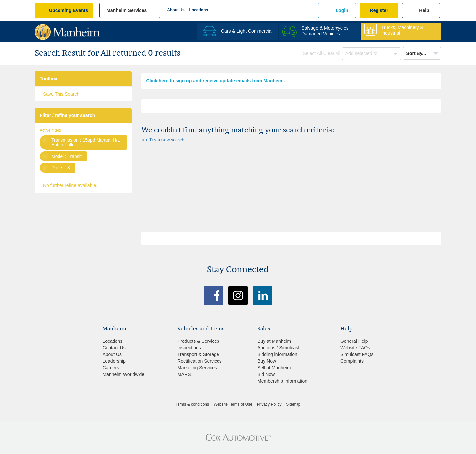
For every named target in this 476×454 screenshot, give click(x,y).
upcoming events (68, 10)
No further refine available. (70, 185)
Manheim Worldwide (123, 374)
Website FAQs (355, 348)
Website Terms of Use (233, 404)
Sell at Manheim (274, 368)
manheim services (127, 10)
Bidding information (277, 354)
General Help (354, 341)
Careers (111, 368)
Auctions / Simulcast (278, 348)
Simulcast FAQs (357, 354)
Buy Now (267, 361)
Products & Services (198, 341)
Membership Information (282, 381)
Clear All (332, 53)
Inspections (189, 348)
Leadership (114, 361)
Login (342, 10)
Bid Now (266, 374)
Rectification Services (200, 361)
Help (424, 10)
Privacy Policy (269, 404)
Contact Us (114, 348)
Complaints (352, 361)
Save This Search (61, 94)
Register (379, 10)
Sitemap (293, 404)
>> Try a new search (163, 139)
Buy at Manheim (274, 341)
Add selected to (362, 53)
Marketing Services (197, 368)
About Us (176, 10)
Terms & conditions (192, 404)
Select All (312, 53)
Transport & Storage (198, 354)
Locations (199, 10)
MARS (184, 374)
